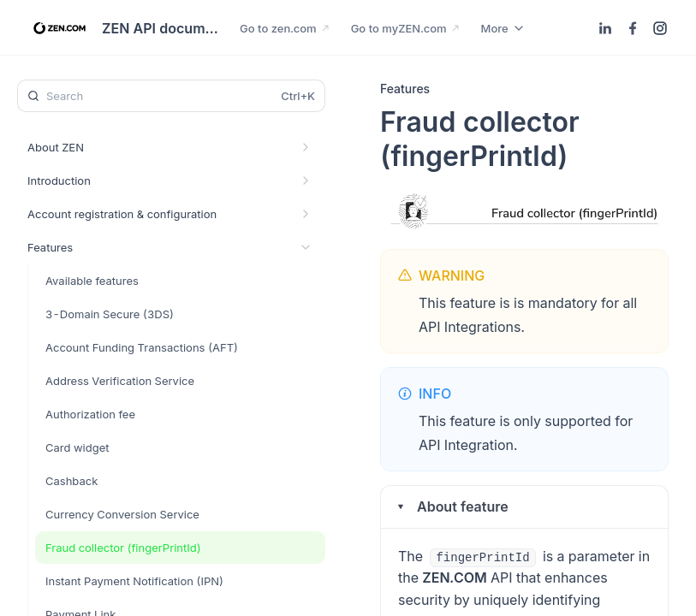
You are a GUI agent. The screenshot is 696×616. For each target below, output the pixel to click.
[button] (524, 507)
